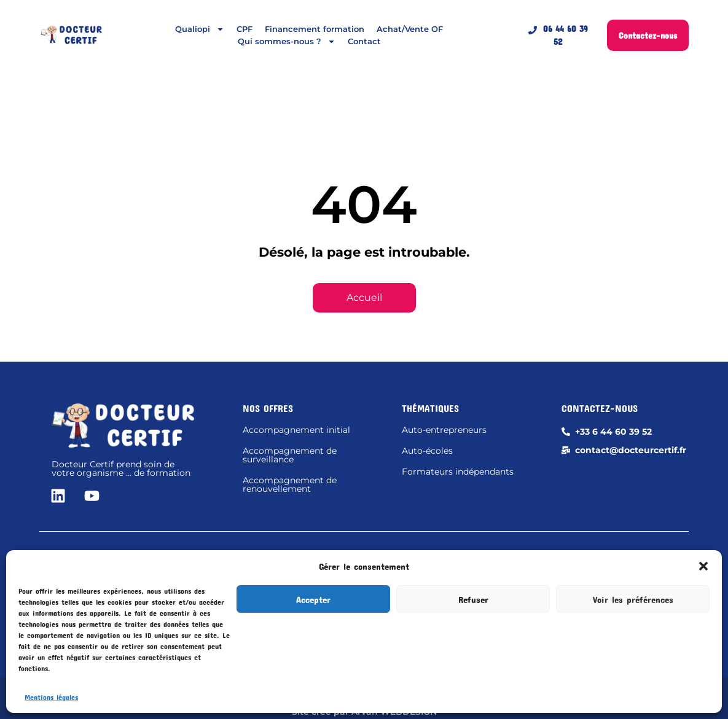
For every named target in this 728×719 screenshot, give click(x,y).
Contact (364, 41)
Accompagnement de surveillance (290, 455)
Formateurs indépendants (458, 472)
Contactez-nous (648, 35)
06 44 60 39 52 (558, 35)
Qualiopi (200, 29)
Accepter (313, 599)
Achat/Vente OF (410, 29)
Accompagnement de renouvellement (290, 484)
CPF (245, 29)
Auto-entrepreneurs (444, 430)
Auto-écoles (427, 451)
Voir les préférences (633, 599)
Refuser (473, 599)
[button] (703, 566)
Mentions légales (51, 697)
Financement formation (315, 29)
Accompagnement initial (296, 430)
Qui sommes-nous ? (287, 41)
